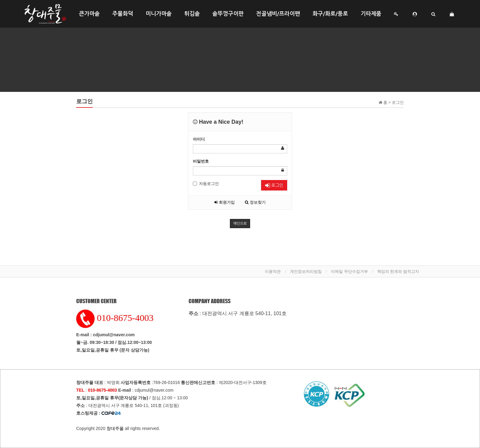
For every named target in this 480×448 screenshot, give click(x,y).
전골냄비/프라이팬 (278, 14)
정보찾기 (255, 202)
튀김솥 (192, 14)
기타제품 (371, 14)
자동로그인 (206, 184)
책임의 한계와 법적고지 (398, 271)
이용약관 (273, 271)
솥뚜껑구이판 (228, 14)
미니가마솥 (159, 14)
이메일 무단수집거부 (349, 271)
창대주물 (115, 428)
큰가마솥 (89, 14)
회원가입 (225, 202)
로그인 (274, 185)
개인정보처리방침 (306, 271)
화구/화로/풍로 (330, 14)
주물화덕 (123, 14)
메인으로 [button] (240, 224)
